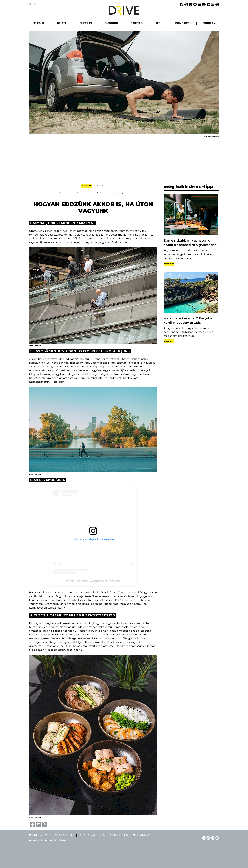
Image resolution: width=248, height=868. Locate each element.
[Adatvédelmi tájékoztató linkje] (208, 4)
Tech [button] (159, 23)
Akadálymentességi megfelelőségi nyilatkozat (115, 835)
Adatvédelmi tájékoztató (48, 840)
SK (31, 4)
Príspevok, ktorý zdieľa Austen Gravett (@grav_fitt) (93, 581)
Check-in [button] (86, 23)
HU (36, 4)
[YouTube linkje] (195, 4)
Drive (62, 193)
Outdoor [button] (111, 23)
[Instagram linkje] (186, 4)
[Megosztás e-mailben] (38, 824)
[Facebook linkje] (181, 4)
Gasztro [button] (137, 23)
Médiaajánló (63, 835)
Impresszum (38, 835)
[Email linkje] (199, 4)
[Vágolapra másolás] (44, 824)
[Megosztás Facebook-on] (32, 824)
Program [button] (209, 23)
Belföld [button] (38, 23)
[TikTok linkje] (190, 4)
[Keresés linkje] (217, 4)
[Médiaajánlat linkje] (212, 4)
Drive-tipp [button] (182, 23)
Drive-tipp (87, 186)
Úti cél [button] (62, 23)
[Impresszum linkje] (203, 4)
